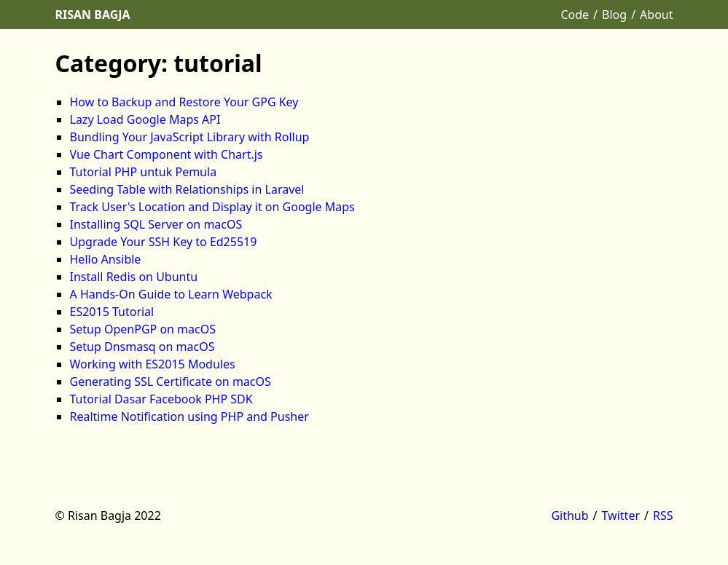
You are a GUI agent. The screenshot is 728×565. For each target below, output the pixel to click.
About (656, 15)
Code (575, 15)
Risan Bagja (93, 15)
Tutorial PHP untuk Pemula (144, 172)
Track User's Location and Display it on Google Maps (212, 207)
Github (570, 515)
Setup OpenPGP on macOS (143, 329)
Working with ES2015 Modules (153, 364)
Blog (614, 15)
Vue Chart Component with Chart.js (167, 154)
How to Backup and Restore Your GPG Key (184, 102)
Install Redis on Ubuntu (134, 277)
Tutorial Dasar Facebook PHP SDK (161, 399)
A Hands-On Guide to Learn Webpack (171, 294)
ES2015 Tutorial (112, 312)
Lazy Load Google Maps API (145, 119)
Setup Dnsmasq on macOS (142, 347)
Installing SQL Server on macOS (156, 224)
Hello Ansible (106, 259)
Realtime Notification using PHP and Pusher (189, 416)
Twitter (621, 515)
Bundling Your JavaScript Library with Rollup (190, 137)
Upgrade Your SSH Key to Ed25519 (164, 242)
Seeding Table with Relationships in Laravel (187, 189)
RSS (663, 515)
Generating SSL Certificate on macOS (171, 382)
